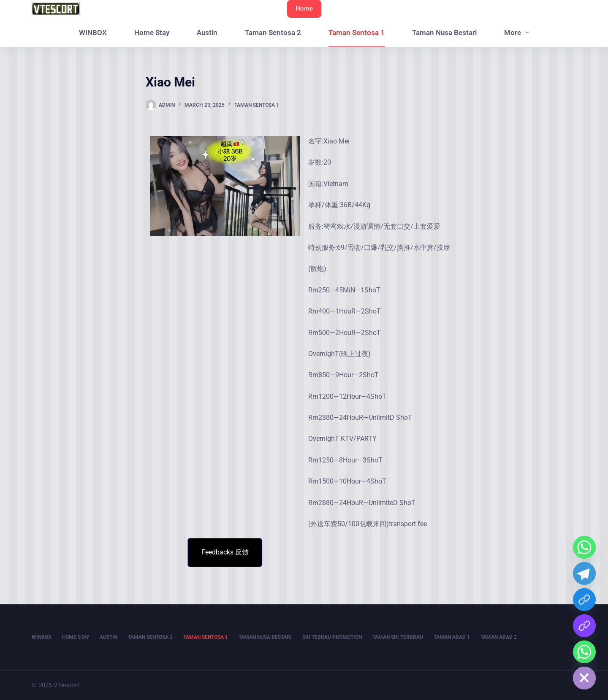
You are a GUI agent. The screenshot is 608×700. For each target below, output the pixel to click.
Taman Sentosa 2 (273, 32)
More (518, 32)
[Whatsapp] (584, 547)
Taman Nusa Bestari (444, 32)
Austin (207, 32)
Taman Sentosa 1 (357, 32)
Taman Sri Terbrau (398, 637)
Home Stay (152, 32)
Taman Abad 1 (452, 637)
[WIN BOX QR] (584, 626)
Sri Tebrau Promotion (332, 637)
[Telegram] (584, 573)
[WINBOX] (584, 600)
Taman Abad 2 (499, 637)
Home (304, 8)
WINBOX (93, 32)
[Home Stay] (584, 652)
